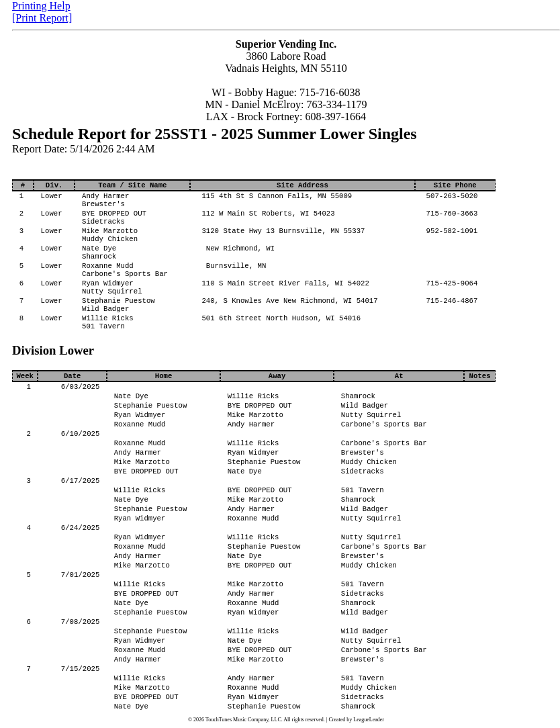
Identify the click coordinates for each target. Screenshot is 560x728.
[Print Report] (42, 18)
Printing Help (41, 6)
